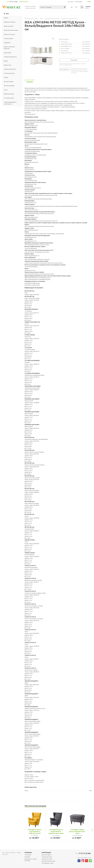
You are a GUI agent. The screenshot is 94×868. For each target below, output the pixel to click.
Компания (28, 853)
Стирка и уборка (9, 38)
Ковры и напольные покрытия (9, 48)
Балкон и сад (7, 65)
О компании (28, 855)
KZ (88, 2)
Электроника (8, 53)
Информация (46, 853)
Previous (87, 806)
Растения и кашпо (9, 98)
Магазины (27, 857)
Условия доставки (47, 857)
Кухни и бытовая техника (11, 30)
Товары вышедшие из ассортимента (10, 103)
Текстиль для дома (9, 73)
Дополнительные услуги (48, 861)
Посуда (6, 77)
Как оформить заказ (48, 863)
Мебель (6, 18)
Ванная (6, 61)
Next (90, 806)
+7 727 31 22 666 (13, 2)
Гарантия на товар (47, 859)
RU (90, 2)
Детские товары (9, 81)
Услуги (6, 90)
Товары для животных (10, 57)
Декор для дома (9, 26)
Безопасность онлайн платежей (31, 860)
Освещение (7, 43)
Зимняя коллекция (9, 94)
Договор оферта (47, 855)
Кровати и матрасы (9, 34)
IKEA (7, 14)
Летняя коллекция (9, 86)
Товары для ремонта (10, 69)
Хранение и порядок (10, 22)
